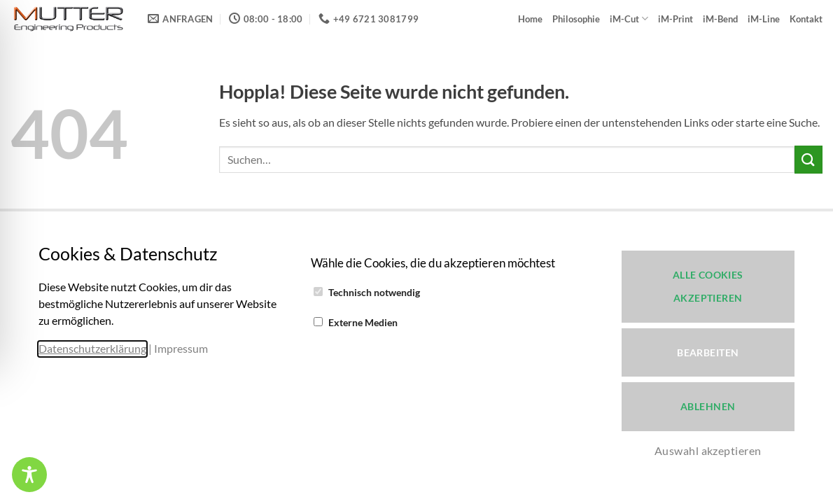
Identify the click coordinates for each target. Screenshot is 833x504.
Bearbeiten (708, 352)
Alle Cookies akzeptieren (708, 287)
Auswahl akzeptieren (708, 450)
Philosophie (576, 19)
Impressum (181, 348)
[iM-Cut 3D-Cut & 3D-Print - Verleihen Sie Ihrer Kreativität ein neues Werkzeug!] (69, 19)
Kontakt (806, 19)
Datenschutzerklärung (92, 348)
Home (530, 19)
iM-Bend (720, 19)
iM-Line (764, 19)
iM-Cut (629, 19)
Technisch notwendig (374, 292)
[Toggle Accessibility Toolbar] (29, 475)
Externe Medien (363, 322)
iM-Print (675, 19)
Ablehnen (708, 406)
